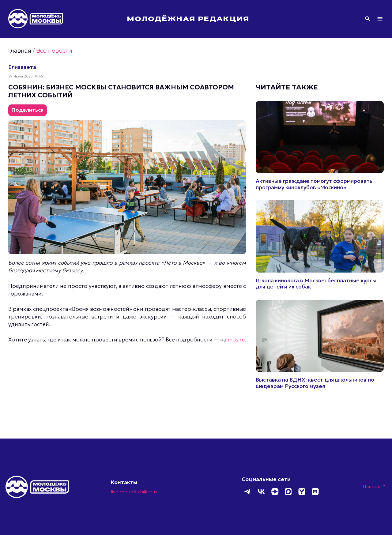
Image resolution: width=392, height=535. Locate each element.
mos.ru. (237, 340)
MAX (288, 492)
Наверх (375, 486)
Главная (20, 51)
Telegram (248, 492)
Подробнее (320, 146)
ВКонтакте (261, 492)
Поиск (368, 19)
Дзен (275, 492)
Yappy (302, 492)
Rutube (315, 492)
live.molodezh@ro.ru (135, 492)
